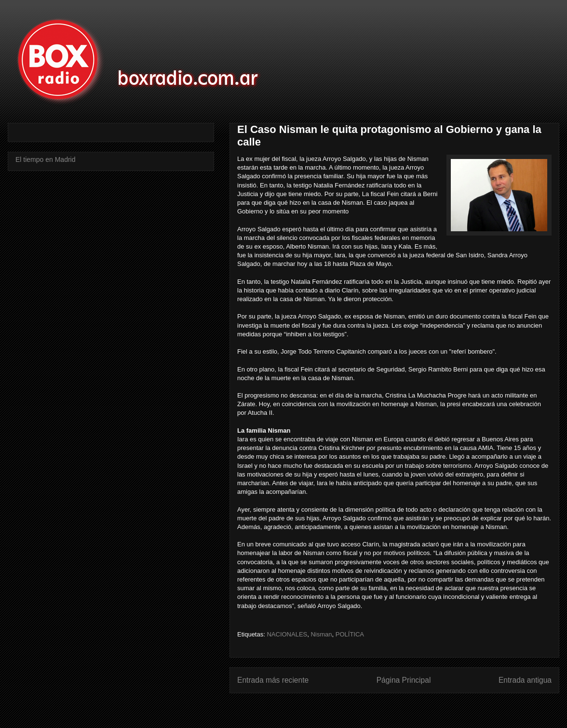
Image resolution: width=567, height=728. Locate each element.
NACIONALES (287, 634)
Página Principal (404, 680)
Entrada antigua (525, 680)
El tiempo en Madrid (46, 159)
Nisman (321, 634)
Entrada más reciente (273, 680)
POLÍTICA (350, 634)
